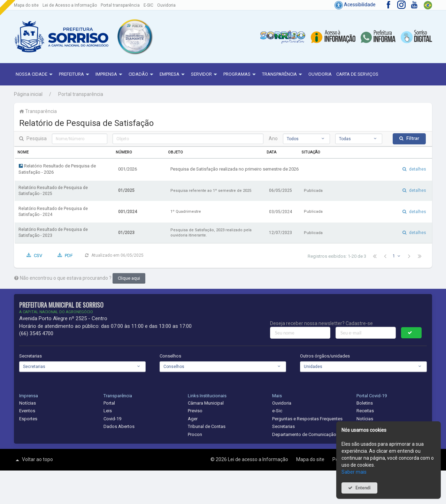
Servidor (205, 75)
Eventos (27, 411)
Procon (195, 434)
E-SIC (148, 5)
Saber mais (354, 472)
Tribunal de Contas (207, 426)
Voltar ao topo (33, 460)
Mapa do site (26, 5)
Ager (193, 419)
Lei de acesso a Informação (259, 459)
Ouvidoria (166, 5)
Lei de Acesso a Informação (70, 5)
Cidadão (142, 75)
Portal (109, 403)
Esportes (28, 419)
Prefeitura (75, 75)
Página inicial (28, 94)
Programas (240, 75)
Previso (195, 411)
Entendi (363, 488)
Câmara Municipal (206, 403)
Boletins (365, 403)
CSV (38, 255)
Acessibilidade (355, 5)
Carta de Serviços (357, 74)
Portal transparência (120, 5)
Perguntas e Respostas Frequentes (307, 419)
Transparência (283, 75)
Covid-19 (112, 419)
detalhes (418, 169)
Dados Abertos (119, 426)
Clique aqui (129, 278)
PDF (69, 255)
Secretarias (30, 356)
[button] (134, 37)
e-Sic (277, 411)
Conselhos (170, 356)
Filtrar (413, 138)
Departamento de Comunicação (304, 434)
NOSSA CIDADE (35, 75)
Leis (108, 411)
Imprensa (110, 75)
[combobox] (306, 139)
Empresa (173, 75)
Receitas (365, 411)
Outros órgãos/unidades (325, 356)
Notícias (28, 403)
